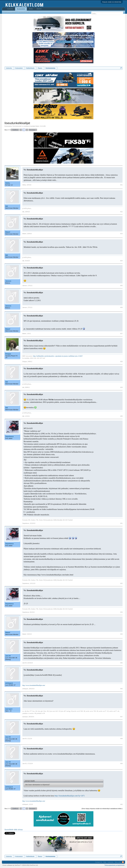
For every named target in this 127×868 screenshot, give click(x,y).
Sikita (8, 183)
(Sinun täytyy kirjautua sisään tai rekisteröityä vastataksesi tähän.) (102, 809)
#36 (121, 689)
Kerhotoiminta (17, 126)
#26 (121, 307)
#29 (121, 387)
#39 (121, 763)
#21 (121, 185)
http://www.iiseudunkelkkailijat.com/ (34, 685)
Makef (37, 126)
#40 (121, 804)
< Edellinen (15, 130)
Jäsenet (39, 9)
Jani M (8, 656)
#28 (121, 362)
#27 (121, 334)
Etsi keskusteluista (10, 12)
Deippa (8, 354)
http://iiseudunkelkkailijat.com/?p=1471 (70, 796)
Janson (8, 281)
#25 (121, 286)
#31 (121, 523)
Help (105, 862)
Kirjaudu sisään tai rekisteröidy (112, 2)
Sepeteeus (10, 436)
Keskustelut (21, 9)
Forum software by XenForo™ (20, 865)
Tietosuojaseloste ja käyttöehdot (114, 865)
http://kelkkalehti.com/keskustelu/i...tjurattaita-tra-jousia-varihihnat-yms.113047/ (58, 356)
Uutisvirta (10, 9)
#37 (121, 717)
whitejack (9, 683)
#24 (121, 261)
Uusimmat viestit (23, 12)
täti (7, 206)
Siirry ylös (118, 862)
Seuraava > (33, 130)
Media (31, 9)
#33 (121, 612)
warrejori (9, 709)
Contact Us (99, 862)
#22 (121, 212)
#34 (121, 634)
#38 (121, 739)
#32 (121, 583)
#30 (121, 416)
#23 (121, 234)
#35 (121, 663)
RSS (123, 862)
